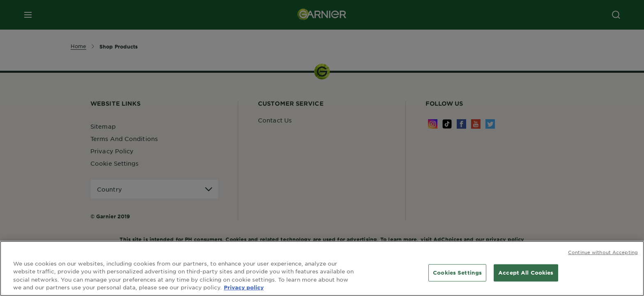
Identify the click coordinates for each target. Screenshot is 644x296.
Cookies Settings (457, 273)
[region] (322, 268)
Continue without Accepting (603, 252)
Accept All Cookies (526, 273)
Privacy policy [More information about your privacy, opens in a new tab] (244, 287)
